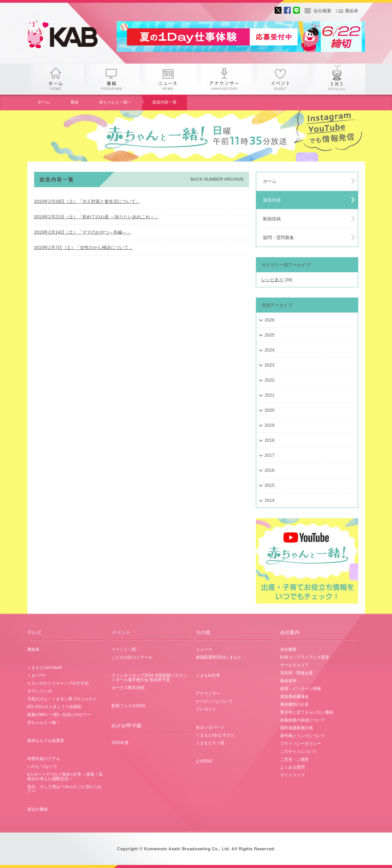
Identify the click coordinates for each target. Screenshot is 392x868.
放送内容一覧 (164, 102)
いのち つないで (42, 767)
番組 (112, 79)
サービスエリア (294, 665)
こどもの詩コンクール (132, 657)
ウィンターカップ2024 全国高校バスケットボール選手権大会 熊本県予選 (149, 678)
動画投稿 (272, 219)
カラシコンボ (40, 691)
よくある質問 (292, 767)
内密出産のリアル (44, 759)
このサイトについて (299, 752)
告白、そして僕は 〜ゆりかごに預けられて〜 (65, 789)
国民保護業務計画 (296, 728)
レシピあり (272, 280)
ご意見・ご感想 (294, 759)
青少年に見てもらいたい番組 (307, 712)
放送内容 (272, 200)
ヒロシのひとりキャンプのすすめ (58, 683)
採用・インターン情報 (301, 689)
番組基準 (288, 681)
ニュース (168, 79)
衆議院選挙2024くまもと (219, 657)
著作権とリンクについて (303, 736)
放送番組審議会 (294, 697)
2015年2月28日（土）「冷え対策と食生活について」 (87, 201)
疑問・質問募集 (279, 238)
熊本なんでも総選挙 (46, 741)
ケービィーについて (214, 701)
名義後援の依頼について (303, 720)
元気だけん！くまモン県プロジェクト (62, 699)
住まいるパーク (210, 727)
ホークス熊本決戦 (128, 688)
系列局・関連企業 (296, 673)
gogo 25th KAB (68, 36)
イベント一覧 (124, 649)
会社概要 (322, 11)
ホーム (55, 79)
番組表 (352, 11)
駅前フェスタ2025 (128, 706)
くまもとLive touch (45, 667)
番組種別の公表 (294, 704)
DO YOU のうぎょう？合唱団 (54, 707)
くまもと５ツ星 (210, 743)
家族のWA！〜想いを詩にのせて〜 (59, 715)
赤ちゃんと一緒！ (115, 102)
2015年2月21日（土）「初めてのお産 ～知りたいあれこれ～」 (97, 217)
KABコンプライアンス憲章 (305, 657)
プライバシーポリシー (301, 744)
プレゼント (206, 709)
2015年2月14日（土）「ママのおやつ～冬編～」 (83, 232)
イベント (281, 79)
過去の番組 (38, 809)
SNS (337, 79)
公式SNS (204, 761)
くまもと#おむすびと (215, 735)
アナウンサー (224, 79)
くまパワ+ (37, 675)
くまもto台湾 (208, 675)
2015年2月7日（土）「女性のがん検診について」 (84, 247)
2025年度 (120, 743)
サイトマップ (292, 775)
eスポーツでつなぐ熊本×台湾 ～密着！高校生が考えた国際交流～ (65, 777)
